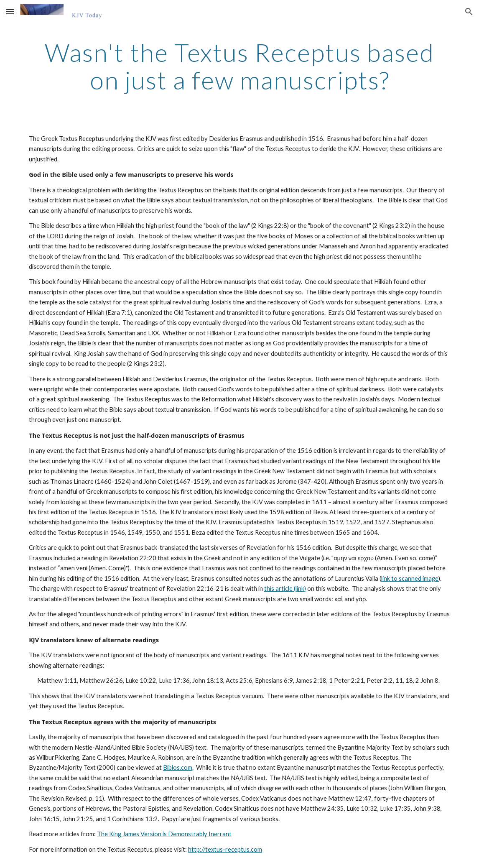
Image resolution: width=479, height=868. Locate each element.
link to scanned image (410, 578)
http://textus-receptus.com (225, 849)
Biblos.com (178, 767)
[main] (239, 66)
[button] (10, 11)
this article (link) (285, 588)
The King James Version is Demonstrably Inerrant (164, 834)
